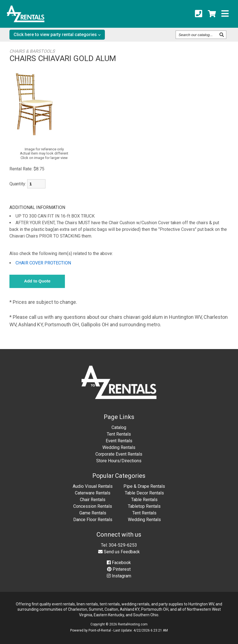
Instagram (119, 576)
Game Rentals (93, 513)
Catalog (119, 427)
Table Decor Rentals (144, 493)
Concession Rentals (93, 506)
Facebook (119, 563)
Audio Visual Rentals (93, 486)
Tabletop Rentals (144, 506)
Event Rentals (119, 441)
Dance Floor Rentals (93, 520)
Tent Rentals (119, 434)
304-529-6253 (123, 545)
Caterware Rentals (93, 493)
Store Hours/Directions (119, 461)
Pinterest (119, 569)
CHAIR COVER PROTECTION (43, 263)
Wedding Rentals (119, 447)
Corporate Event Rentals (119, 454)
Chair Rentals (93, 500)
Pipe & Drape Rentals (144, 486)
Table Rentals (144, 500)
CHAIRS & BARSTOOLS (32, 51)
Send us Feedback (119, 552)
